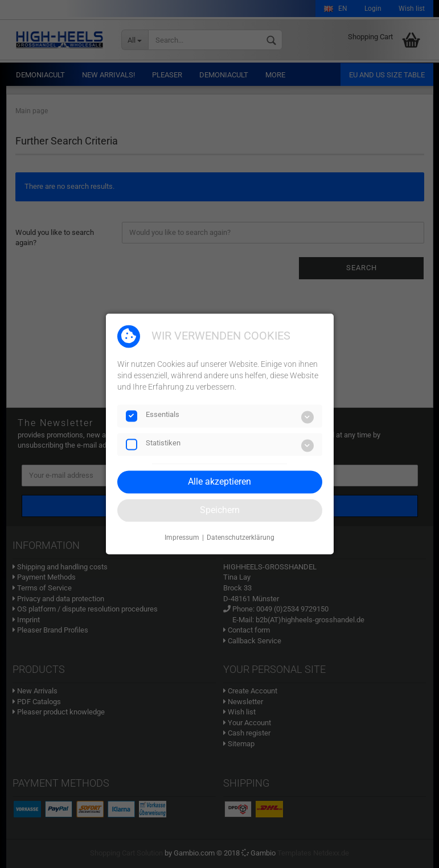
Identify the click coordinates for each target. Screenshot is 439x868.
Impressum (182, 538)
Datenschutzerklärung (241, 538)
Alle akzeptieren (219, 481)
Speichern (220, 510)
